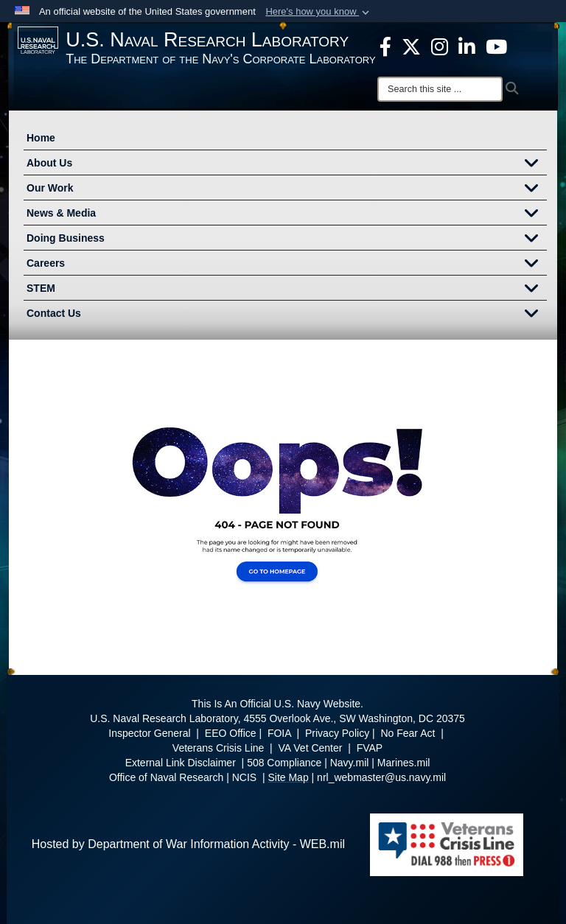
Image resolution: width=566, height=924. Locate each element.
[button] (319, 12)
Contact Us (287, 315)
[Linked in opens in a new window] (467, 46)
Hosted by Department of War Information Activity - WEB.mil (188, 844)
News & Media (287, 214)
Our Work (287, 189)
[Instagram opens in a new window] (440, 46)
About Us (287, 164)
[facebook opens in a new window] (385, 46)
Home (41, 138)
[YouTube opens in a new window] (496, 46)
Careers (287, 265)
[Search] (440, 89)
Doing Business (287, 239)
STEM (287, 290)
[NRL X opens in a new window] (411, 46)
